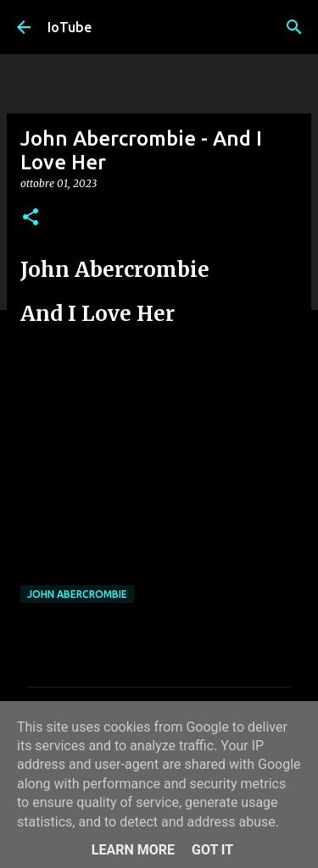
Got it (212, 850)
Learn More (133, 850)
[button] (31, 218)
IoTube (70, 27)
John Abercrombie (77, 594)
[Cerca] (294, 27)
